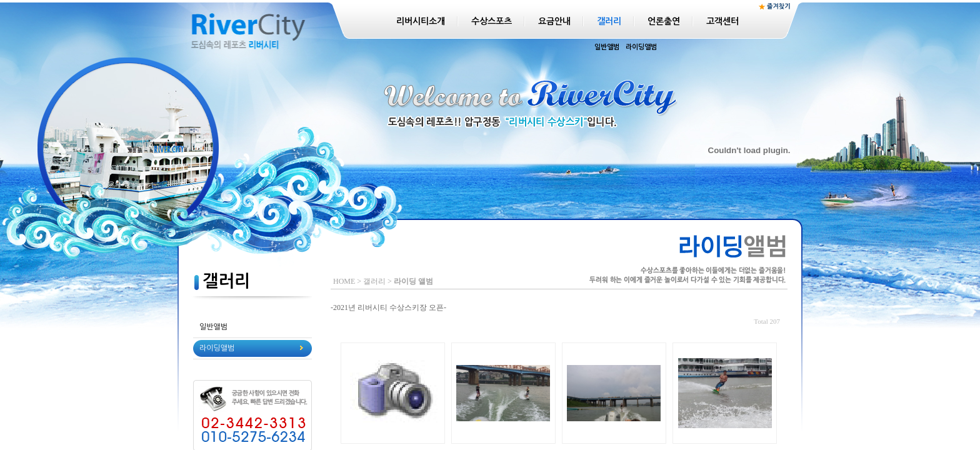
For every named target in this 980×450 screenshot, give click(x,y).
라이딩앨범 (641, 47)
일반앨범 (607, 47)
